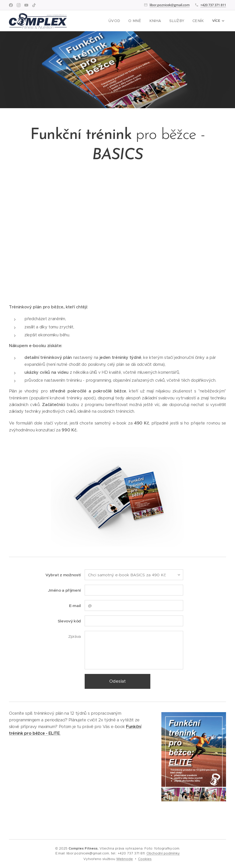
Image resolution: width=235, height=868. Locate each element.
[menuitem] (122, 21)
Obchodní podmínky (163, 853)
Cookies (145, 859)
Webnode (125, 859)
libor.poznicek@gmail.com (170, 5)
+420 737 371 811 (213, 5)
